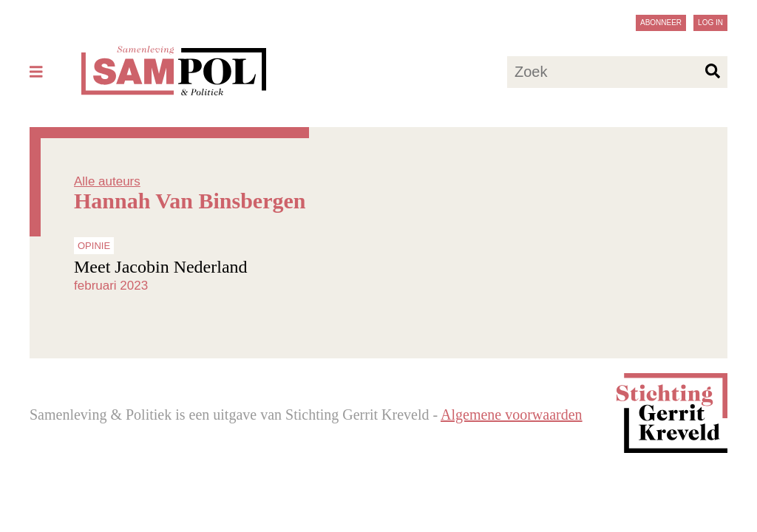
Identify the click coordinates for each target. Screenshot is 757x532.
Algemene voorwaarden (512, 415)
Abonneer (661, 23)
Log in (710, 23)
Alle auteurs (107, 181)
